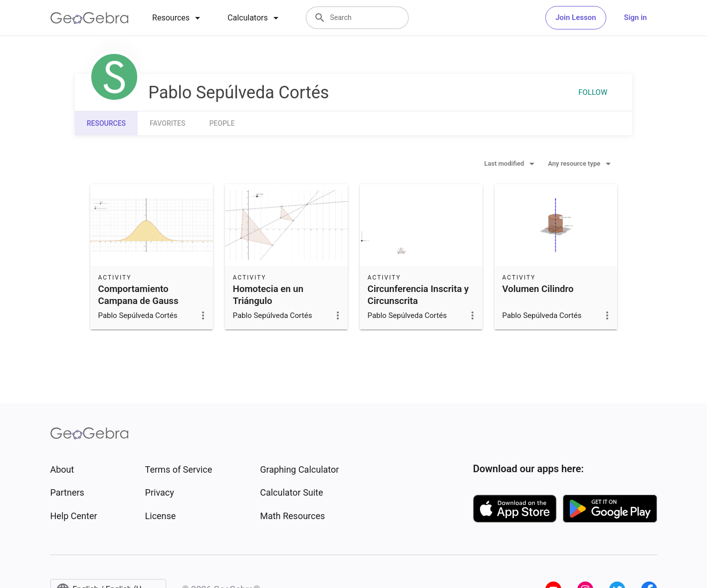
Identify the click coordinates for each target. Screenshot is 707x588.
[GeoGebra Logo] (90, 18)
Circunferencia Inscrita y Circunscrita (418, 295)
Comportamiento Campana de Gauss (138, 295)
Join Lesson (576, 17)
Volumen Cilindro (538, 289)
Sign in (636, 17)
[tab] (178, 18)
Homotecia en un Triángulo (268, 295)
